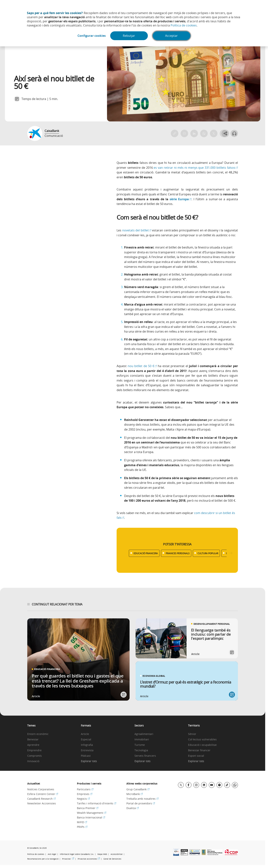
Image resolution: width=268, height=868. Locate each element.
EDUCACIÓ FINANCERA (146, 553)
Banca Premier (88, 808)
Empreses (85, 794)
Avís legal (52, 854)
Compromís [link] (35, 756)
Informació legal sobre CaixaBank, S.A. (77, 854)
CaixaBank (52, 131)
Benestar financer (199, 750)
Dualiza (133, 808)
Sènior (192, 734)
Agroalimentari (144, 734)
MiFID (82, 822)
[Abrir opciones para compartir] (225, 133)
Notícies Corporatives (41, 789)
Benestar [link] (33, 740)
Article (85, 734)
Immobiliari (142, 740)
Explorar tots (89, 761)
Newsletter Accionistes (42, 803)
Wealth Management (92, 813)
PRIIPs (82, 827)
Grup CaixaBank (138, 789)
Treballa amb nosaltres (142, 799)
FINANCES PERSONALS (178, 553)
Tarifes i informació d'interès (97, 803)
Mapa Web (102, 854)
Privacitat (68, 859)
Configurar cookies (91, 36)
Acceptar (172, 36)
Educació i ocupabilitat (202, 745)
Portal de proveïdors (141, 803)
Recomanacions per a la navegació (43, 859)
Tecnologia (141, 750)
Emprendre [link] (34, 750)
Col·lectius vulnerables (202, 740)
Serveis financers (145, 756)
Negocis (83, 799)
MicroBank (135, 794)
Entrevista (87, 750)
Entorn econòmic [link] (38, 734)
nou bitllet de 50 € (142, 366)
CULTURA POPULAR (208, 553)
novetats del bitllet (137, 230)
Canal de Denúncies (112, 859)
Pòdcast (86, 756)
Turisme (140, 745)
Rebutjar (129, 36)
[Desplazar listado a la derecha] (231, 553)
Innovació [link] (33, 761)
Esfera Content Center (43, 794)
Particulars (85, 789)
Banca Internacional (91, 817)
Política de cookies (184, 25)
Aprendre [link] (33, 745)
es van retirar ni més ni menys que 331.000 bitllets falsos (196, 168)
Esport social (196, 756)
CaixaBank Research (41, 799)
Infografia (87, 745)
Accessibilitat (117, 854)
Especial (86, 740)
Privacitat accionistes (89, 859)
